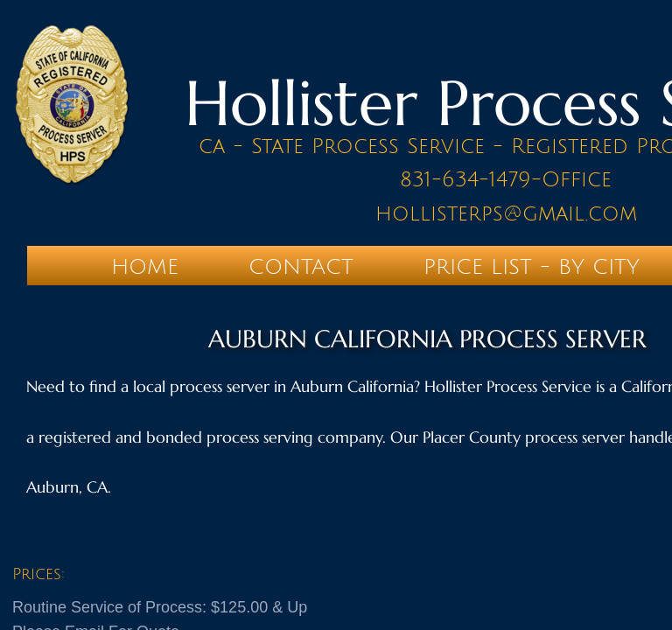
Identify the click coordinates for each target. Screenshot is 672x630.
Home (145, 267)
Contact (301, 267)
